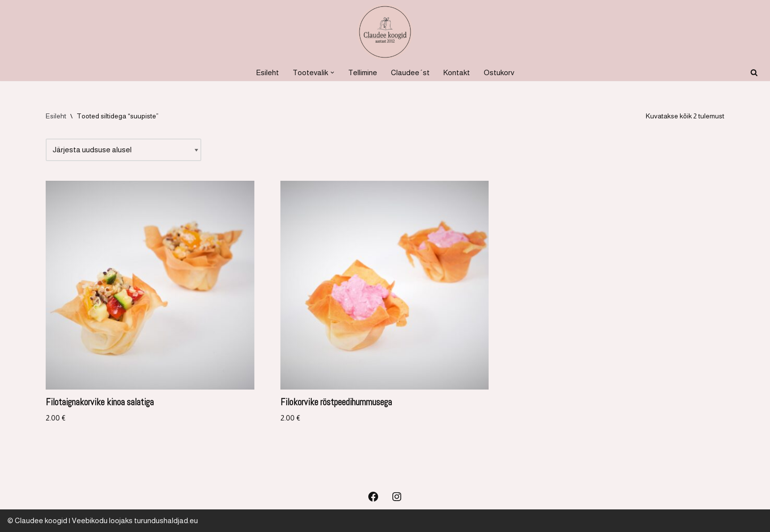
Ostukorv (499, 72)
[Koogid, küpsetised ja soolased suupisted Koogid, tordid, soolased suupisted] (385, 32)
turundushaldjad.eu (166, 520)
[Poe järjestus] (124, 150)
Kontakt (457, 72)
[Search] (754, 72)
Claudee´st (410, 72)
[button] (332, 73)
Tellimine (363, 72)
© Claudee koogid (37, 520)
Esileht (267, 72)
